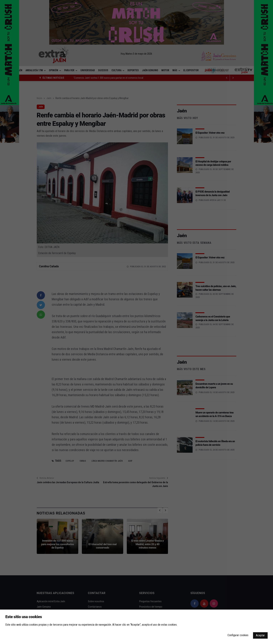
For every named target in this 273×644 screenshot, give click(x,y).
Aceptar (260, 635)
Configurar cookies (238, 635)
